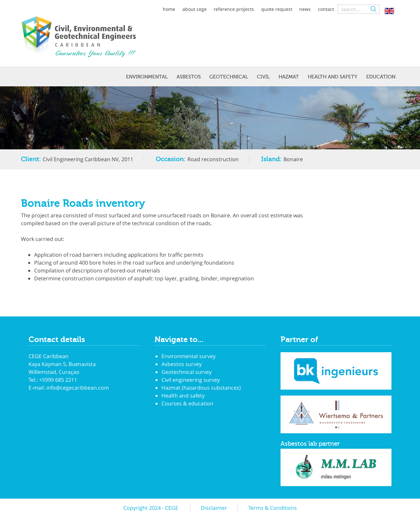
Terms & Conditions (273, 508)
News (305, 9)
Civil (263, 77)
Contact (326, 9)
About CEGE (195, 9)
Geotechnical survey (187, 372)
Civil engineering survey (191, 380)
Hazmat (289, 77)
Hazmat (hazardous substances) (201, 388)
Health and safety (333, 77)
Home (169, 9)
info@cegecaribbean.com (78, 388)
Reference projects (234, 9)
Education (381, 77)
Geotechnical (229, 77)
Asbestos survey (182, 364)
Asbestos (189, 77)
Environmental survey (189, 356)
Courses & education (187, 403)
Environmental (147, 77)
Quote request (277, 9)
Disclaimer (214, 508)
